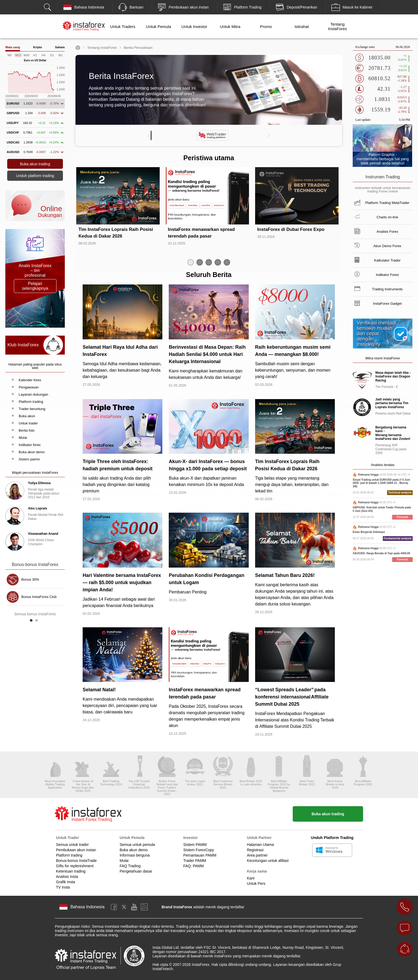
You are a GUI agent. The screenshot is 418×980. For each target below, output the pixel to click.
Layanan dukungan (33, 394)
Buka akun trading (328, 814)
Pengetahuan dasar (136, 871)
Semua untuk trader (72, 845)
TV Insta (63, 887)
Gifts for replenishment (75, 866)
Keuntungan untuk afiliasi (268, 861)
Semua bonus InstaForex (35, 614)
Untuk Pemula (159, 27)
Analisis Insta (67, 877)
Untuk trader (28, 423)
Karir (251, 878)
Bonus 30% (30, 579)
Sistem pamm (29, 459)
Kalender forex (30, 380)
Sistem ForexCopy (198, 850)
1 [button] (33, 622)
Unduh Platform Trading (332, 838)
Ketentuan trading (71, 871)
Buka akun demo (32, 452)
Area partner (257, 855)
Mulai (23, 438)
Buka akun (27, 416)
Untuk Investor (194, 27)
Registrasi (255, 850)
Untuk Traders (123, 27)
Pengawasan (29, 387)
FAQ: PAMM (193, 866)
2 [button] (38, 622)
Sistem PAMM (195, 845)
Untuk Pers (256, 883)
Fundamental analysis (398, 538)
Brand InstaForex (177, 907)
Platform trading (31, 402)
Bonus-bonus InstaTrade (76, 861)
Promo (266, 27)
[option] (209, 135)
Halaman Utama (260, 845)
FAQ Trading (130, 866)
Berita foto (27, 430)
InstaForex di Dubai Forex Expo (291, 229)
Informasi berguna (135, 855)
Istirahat (302, 27)
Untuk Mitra (230, 27)
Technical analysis (400, 493)
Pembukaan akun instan (76, 850)
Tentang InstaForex (337, 26)
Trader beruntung (32, 409)
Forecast (403, 517)
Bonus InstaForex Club (39, 597)
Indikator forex (30, 445)
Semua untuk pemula (137, 845)
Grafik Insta (66, 882)
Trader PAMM (195, 861)
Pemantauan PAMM (200, 855)
